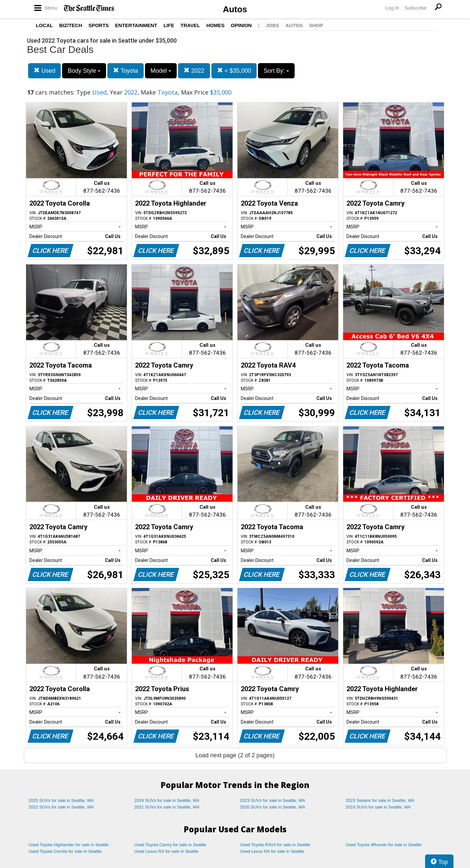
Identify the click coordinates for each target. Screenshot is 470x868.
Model (161, 71)
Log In (392, 8)
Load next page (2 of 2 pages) (235, 755)
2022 (194, 71)
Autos (235, 9)
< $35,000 (234, 71)
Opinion (241, 25)
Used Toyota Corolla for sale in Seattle (65, 851)
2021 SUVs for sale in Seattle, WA (167, 807)
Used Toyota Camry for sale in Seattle (170, 845)
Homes (216, 25)
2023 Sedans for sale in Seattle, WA (380, 800)
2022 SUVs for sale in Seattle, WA (61, 807)
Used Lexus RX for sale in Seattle (166, 851)
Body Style (84, 71)
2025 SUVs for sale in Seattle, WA (61, 800)
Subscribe (416, 8)
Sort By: (276, 71)
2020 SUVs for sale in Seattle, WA (273, 807)
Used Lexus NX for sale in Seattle (272, 851)
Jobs (272, 25)
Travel (190, 25)
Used (44, 71)
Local (45, 25)
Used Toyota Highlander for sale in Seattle (69, 845)
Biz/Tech (71, 25)
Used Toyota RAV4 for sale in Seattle (275, 845)
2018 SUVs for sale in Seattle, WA (379, 807)
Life (169, 25)
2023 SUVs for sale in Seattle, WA (273, 800)
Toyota (126, 71)
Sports (99, 25)
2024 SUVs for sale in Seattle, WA (167, 800)
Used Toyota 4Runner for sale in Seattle (384, 845)
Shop (316, 25)
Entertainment (136, 25)
